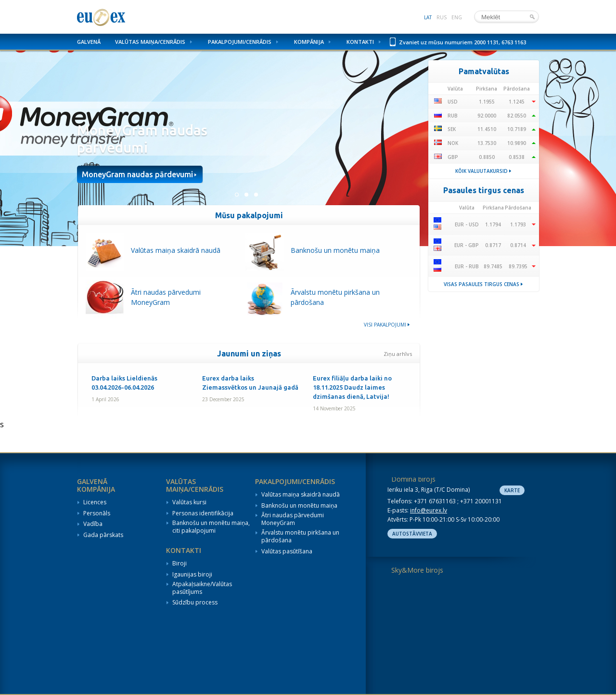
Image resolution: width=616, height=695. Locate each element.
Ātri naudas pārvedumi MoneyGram (293, 519)
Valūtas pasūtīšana (287, 551)
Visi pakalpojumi (385, 325)
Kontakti (360, 42)
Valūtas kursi (189, 502)
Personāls (97, 513)
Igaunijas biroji (192, 575)
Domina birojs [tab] (413, 479)
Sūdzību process (195, 603)
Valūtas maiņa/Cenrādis (150, 42)
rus (442, 17)
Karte (512, 490)
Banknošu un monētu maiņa (299, 506)
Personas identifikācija (203, 513)
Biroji (180, 564)
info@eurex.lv (429, 510)
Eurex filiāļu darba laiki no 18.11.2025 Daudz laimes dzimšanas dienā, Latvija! (352, 387)
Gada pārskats (103, 535)
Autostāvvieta (412, 534)
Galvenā (89, 42)
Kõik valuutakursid (481, 171)
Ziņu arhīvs (398, 354)
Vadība (93, 524)
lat (428, 17)
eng (457, 17)
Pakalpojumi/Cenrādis (240, 42)
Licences (95, 502)
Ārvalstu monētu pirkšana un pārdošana (300, 536)
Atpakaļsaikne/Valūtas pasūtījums (202, 588)
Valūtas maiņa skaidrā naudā (301, 495)
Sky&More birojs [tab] (417, 570)
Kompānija (309, 42)
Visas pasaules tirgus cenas (481, 284)
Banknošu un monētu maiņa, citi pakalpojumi (211, 527)
